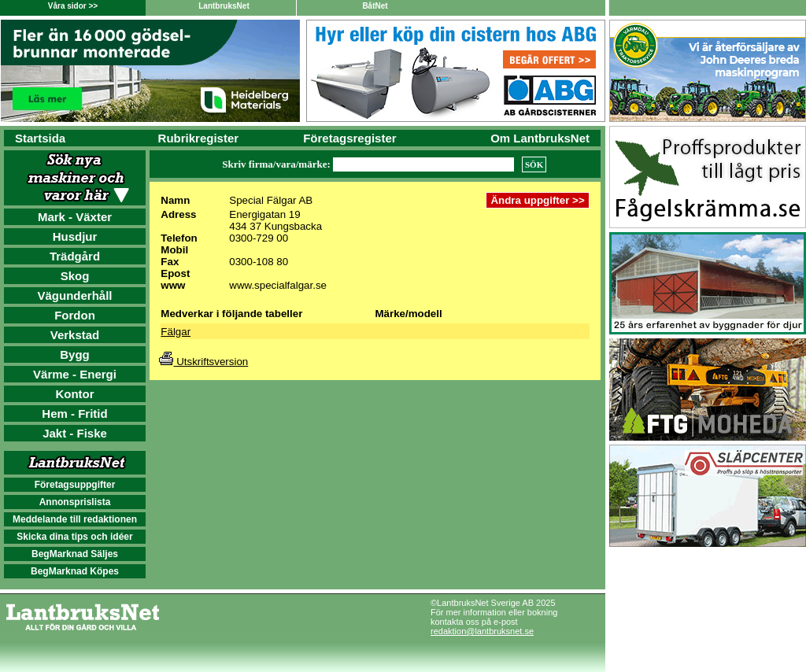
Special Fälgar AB (271, 200)
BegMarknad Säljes (75, 554)
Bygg (75, 354)
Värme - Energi (75, 374)
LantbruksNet (224, 6)
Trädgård (75, 256)
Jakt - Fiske (75, 433)
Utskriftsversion (203, 362)
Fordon (75, 315)
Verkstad (75, 335)
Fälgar (176, 332)
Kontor (74, 394)
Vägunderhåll (74, 295)
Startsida (40, 138)
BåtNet (375, 6)
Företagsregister (349, 138)
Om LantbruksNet (540, 138)
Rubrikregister (199, 138)
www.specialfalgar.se (278, 285)
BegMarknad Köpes (75, 571)
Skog (75, 276)
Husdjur (75, 236)
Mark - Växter (75, 217)
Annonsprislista (75, 502)
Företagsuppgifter (75, 485)
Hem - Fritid (74, 414)
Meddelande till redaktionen (75, 519)
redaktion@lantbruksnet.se (482, 631)
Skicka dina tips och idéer (74, 537)
